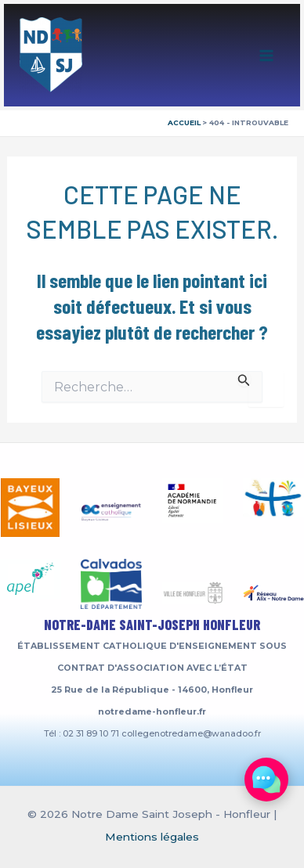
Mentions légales (152, 837)
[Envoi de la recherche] (244, 379)
